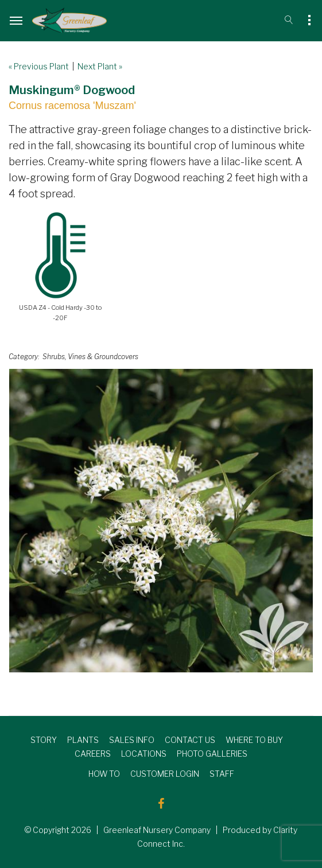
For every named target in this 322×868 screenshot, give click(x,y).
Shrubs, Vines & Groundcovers (90, 357)
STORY (44, 740)
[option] (161, 521)
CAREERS (93, 754)
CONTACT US (190, 740)
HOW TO (104, 774)
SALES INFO (132, 740)
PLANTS (83, 740)
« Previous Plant (39, 66)
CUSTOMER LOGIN (165, 774)
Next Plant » (100, 66)
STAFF (222, 774)
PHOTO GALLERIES (212, 754)
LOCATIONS (144, 754)
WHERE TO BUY (254, 740)
